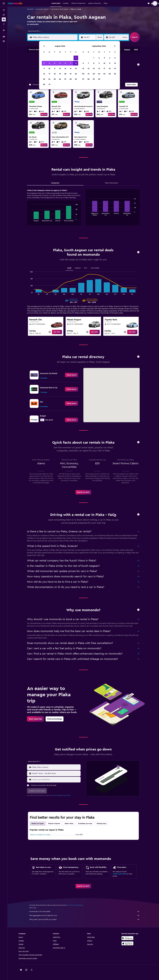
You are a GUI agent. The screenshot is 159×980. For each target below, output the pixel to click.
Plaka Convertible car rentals (40, 835)
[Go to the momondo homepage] (15, 3)
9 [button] (44, 68)
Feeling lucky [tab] (102, 824)
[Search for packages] (4, 24)
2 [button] (44, 63)
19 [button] (60, 74)
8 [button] (76, 63)
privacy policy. (66, 795)
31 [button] (49, 84)
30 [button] (44, 84)
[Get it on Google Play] (127, 938)
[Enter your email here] (56, 780)
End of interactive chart (30, 219)
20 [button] (65, 74)
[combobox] (33, 31)
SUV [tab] (86, 268)
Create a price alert (119, 874)
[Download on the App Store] (127, 943)
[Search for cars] (4, 19)
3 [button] (49, 63)
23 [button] (44, 79)
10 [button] (49, 68)
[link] (57, 332)
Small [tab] (69, 268)
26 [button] (60, 79)
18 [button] (55, 74)
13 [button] (65, 68)
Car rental (30, 9)
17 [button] (49, 74)
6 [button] (65, 63)
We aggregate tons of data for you (84, 915)
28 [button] (71, 79)
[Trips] (4, 30)
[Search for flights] (4, 10)
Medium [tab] (78, 268)
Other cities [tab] (69, 824)
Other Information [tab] (112, 183)
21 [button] (71, 74)
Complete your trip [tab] (85, 824)
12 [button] (60, 68)
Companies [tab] (55, 183)
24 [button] (49, 79)
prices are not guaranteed (75, 905)
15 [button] (76, 68)
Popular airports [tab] (54, 824)
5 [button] (60, 63)
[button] (4, 3)
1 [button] (76, 58)
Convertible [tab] (95, 268)
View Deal (44, 114)
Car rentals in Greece (42, 9)
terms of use (55, 795)
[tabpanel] (83, 209)
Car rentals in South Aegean (60, 9)
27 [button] (65, 79)
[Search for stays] (4, 15)
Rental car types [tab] (38, 824)
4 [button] (55, 63)
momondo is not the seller (84, 912)
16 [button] (44, 74)
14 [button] (71, 68)
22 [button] (76, 74)
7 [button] (71, 63)
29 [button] (76, 79)
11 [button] (55, 68)
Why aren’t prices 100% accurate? (84, 919)
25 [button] (55, 79)
